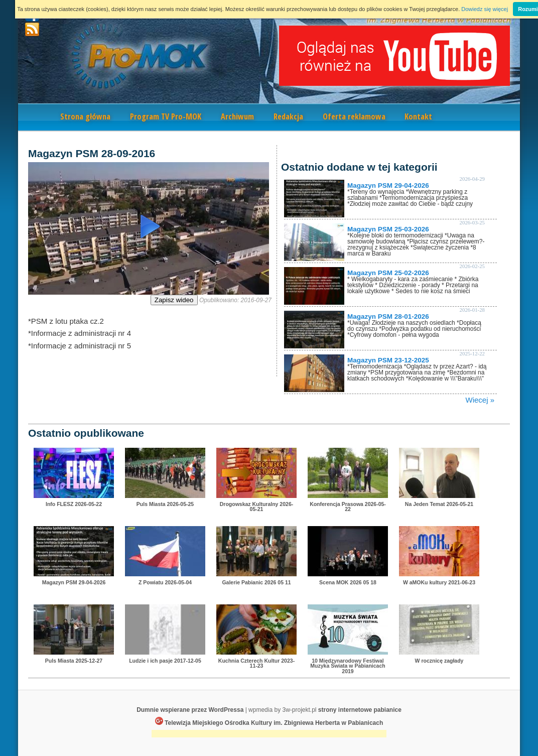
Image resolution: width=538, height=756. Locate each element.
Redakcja (288, 116)
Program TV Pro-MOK (166, 116)
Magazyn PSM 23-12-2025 (388, 360)
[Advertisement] (269, 735)
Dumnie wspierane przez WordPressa (190, 710)
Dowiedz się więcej (485, 9)
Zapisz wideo (174, 300)
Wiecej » (480, 400)
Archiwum (237, 116)
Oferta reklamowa (354, 116)
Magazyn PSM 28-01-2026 (388, 317)
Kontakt (418, 116)
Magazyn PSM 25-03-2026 (388, 229)
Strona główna (85, 116)
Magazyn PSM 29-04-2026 (388, 185)
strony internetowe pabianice (360, 710)
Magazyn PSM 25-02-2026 (388, 273)
